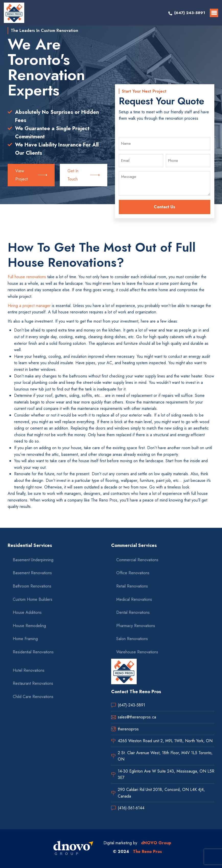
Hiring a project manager (29, 306)
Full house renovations (27, 277)
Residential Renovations (33, 652)
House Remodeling (29, 626)
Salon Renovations (132, 639)
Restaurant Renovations (33, 683)
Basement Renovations (32, 573)
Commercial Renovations (137, 560)
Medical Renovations (134, 599)
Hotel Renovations (29, 670)
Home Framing (25, 639)
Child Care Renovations (33, 697)
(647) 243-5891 (190, 13)
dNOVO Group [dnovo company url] (156, 843)
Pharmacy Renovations (136, 626)
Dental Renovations (133, 612)
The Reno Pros (147, 852)
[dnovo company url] (73, 849)
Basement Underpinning (33, 560)
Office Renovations (133, 573)
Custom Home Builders (33, 599)
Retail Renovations (132, 586)
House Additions (27, 612)
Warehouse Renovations (137, 652)
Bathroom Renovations (32, 586)
